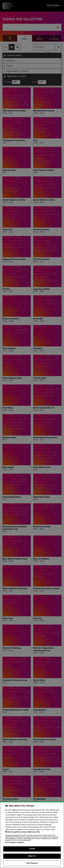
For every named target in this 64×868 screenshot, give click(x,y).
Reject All (32, 860)
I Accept (32, 853)
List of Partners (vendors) (15, 846)
